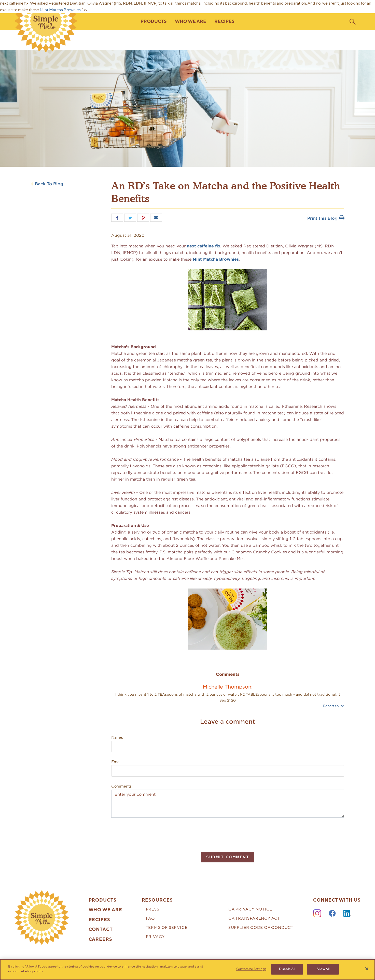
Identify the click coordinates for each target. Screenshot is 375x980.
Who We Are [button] (191, 22)
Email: (117, 762)
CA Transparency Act (254, 919)
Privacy (155, 937)
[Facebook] (332, 914)
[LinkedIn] (347, 914)
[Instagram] (317, 914)
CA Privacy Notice (250, 910)
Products (103, 900)
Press (153, 910)
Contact (101, 930)
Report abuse (334, 706)
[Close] (367, 969)
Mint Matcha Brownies (60, 10)
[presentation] (150, 834)
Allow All (323, 969)
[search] (353, 22)
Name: (117, 737)
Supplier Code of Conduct (261, 928)
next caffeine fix (204, 246)
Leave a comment (228, 722)
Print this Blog (326, 218)
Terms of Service (167, 928)
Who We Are (105, 910)
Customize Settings (251, 969)
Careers (100, 940)
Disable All (287, 969)
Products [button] (154, 22)
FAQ (150, 919)
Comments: (122, 786)
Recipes (224, 22)
